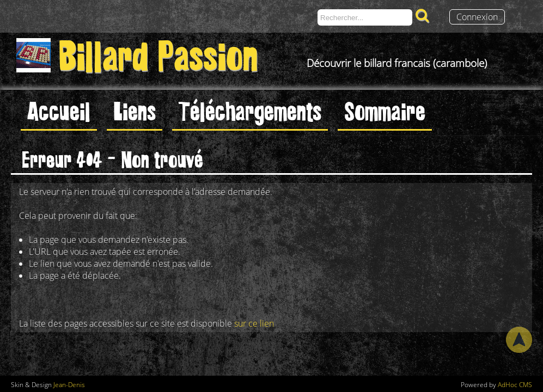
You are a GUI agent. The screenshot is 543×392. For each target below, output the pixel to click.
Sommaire (385, 109)
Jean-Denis (69, 385)
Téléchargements (250, 109)
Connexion (477, 17)
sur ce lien (254, 323)
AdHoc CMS (515, 385)
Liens (135, 109)
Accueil (59, 109)
